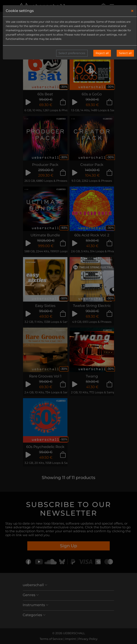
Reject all (102, 53)
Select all (125, 53)
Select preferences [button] (72, 53)
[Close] (132, 11)
